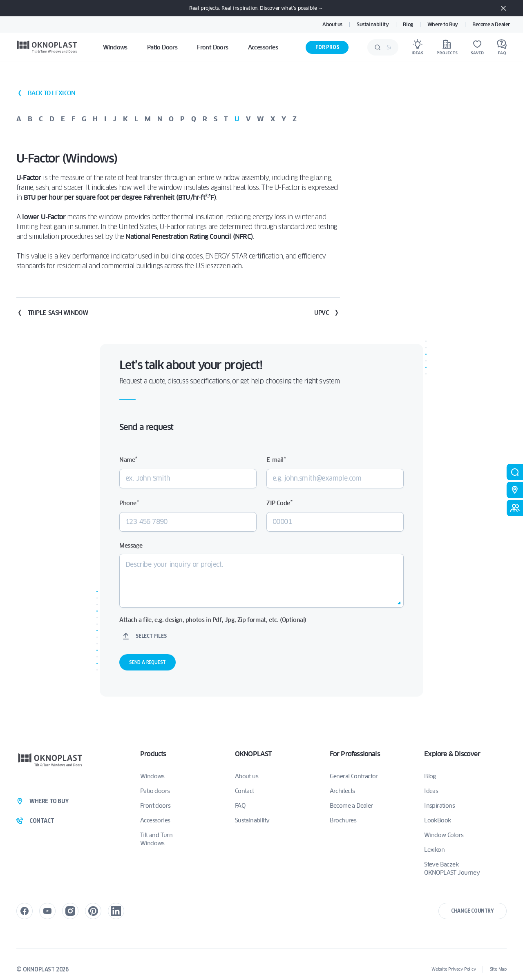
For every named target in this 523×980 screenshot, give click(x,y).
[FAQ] (502, 47)
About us (332, 24)
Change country (473, 911)
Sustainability (373, 24)
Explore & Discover (452, 754)
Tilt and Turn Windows (156, 839)
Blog (408, 24)
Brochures (343, 820)
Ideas (431, 791)
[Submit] (378, 47)
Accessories (155, 820)
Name (128, 460)
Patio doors (155, 791)
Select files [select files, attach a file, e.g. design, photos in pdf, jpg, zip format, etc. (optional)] (151, 636)
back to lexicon (46, 93)
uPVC (327, 313)
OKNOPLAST (253, 754)
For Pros (327, 47)
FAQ (240, 806)
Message (131, 546)
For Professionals (355, 754)
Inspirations (439, 806)
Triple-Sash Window (52, 313)
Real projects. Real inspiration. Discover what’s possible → (256, 8)
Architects (342, 791)
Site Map (498, 969)
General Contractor (354, 776)
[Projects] (447, 47)
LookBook (437, 820)
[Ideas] (417, 47)
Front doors (155, 806)
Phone (129, 503)
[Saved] (477, 47)
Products (153, 754)
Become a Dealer (491, 24)
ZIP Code (279, 503)
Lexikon (434, 850)
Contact (245, 791)
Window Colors (444, 835)
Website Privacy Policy (454, 969)
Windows (152, 776)
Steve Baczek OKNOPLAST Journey (452, 869)
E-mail (276, 460)
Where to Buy (443, 24)
